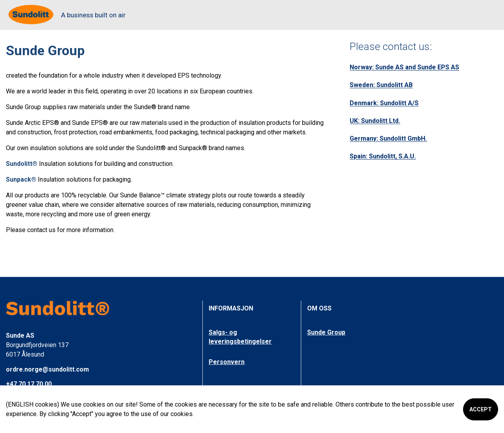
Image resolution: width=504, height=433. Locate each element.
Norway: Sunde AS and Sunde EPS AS (404, 67)
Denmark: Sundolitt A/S (384, 103)
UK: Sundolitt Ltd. (375, 121)
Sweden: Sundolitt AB (381, 85)
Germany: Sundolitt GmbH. (388, 138)
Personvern (227, 362)
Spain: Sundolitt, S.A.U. (383, 156)
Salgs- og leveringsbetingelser (240, 337)
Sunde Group (326, 332)
